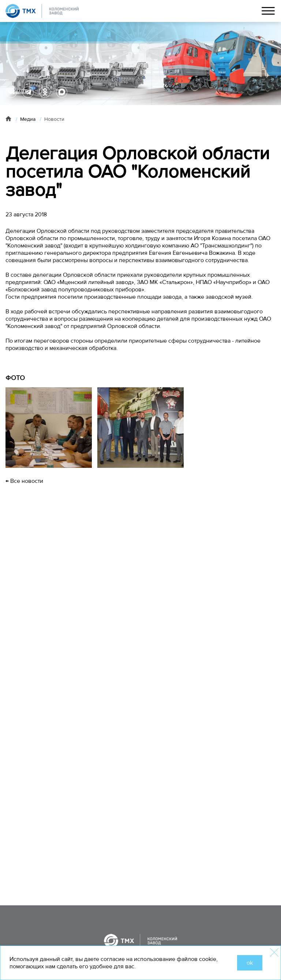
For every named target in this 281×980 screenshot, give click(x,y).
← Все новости (24, 481)
